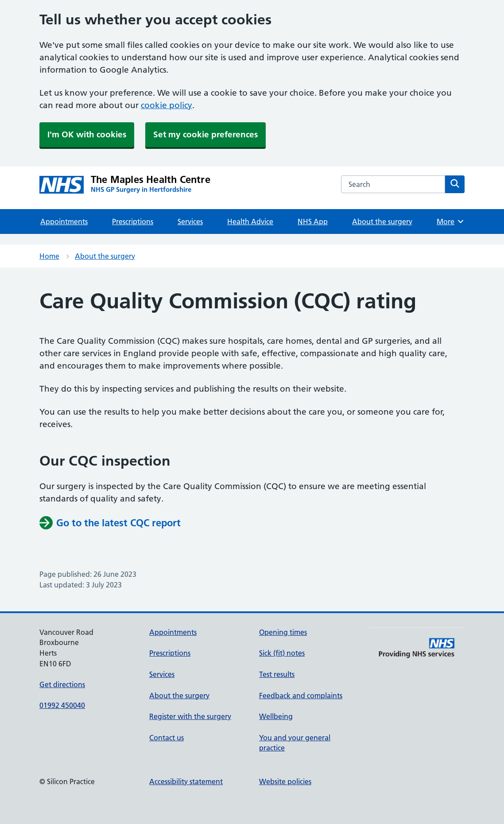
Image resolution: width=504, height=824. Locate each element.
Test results (277, 674)
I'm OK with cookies (87, 134)
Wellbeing (276, 716)
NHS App (313, 222)
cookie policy (167, 105)
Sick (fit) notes (282, 653)
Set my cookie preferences (205, 134)
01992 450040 (62, 705)
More (451, 222)
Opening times (283, 632)
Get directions (62, 684)
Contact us (167, 738)
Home (49, 256)
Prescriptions (133, 222)
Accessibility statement (186, 781)
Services (190, 222)
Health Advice (250, 222)
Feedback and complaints (301, 696)
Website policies (285, 781)
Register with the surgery (190, 716)
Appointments (64, 222)
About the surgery (382, 222)
